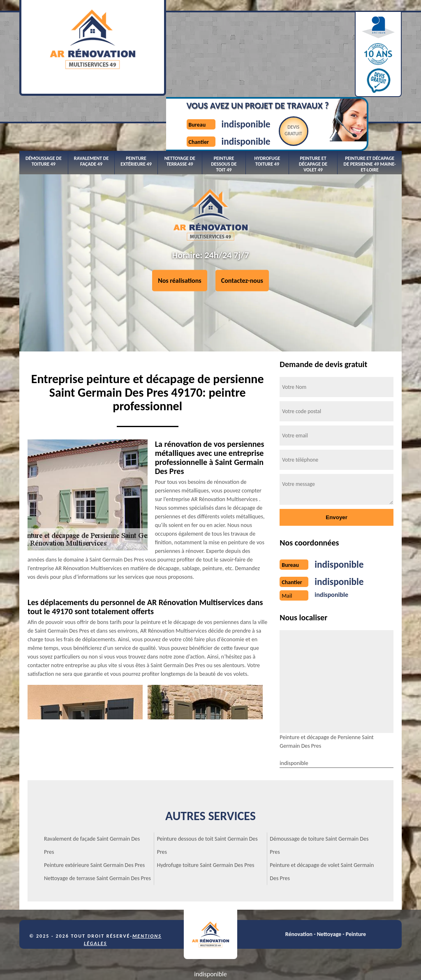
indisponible (232, 43)
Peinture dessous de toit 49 (224, 114)
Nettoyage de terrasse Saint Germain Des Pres (97, 833)
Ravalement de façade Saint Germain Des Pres (92, 801)
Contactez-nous (242, 259)
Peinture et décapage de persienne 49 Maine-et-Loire (370, 114)
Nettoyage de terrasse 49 (180, 111)
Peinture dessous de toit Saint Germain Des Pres (207, 801)
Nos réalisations (180, 259)
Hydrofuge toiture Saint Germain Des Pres (206, 820)
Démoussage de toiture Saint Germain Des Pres (319, 801)
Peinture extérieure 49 (136, 111)
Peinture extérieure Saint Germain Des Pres (94, 820)
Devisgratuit (287, 50)
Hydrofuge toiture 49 (267, 111)
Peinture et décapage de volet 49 (313, 114)
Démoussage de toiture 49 (44, 111)
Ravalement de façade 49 (91, 111)
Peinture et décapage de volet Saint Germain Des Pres (322, 827)
